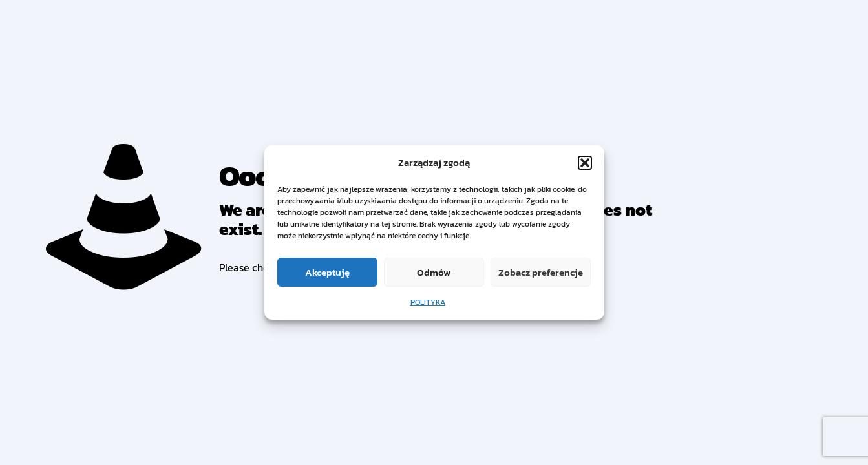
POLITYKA (428, 302)
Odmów (434, 272)
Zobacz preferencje (541, 272)
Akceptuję (327, 272)
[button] (585, 163)
